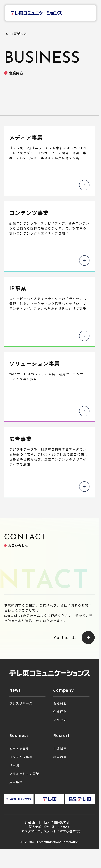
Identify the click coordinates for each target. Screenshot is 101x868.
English (30, 822)
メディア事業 (19, 749)
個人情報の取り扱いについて (49, 827)
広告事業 (16, 782)
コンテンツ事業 (21, 757)
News (15, 690)
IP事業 (14, 765)
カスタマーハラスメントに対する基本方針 (52, 831)
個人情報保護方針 (57, 822)
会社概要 (60, 703)
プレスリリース (21, 703)
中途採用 (60, 749)
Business (19, 735)
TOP (7, 34)
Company (64, 690)
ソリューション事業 (24, 774)
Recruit (61, 735)
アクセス (60, 720)
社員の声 (60, 757)
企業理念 (60, 712)
